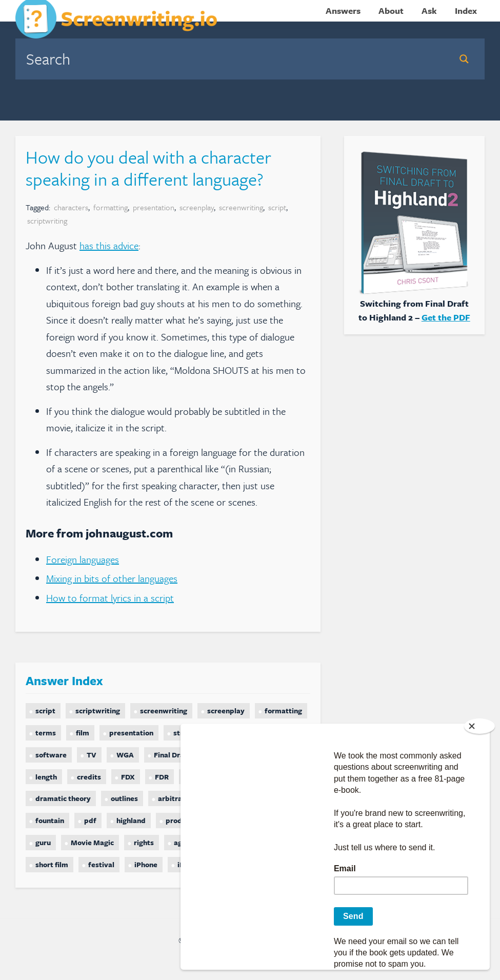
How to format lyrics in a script (110, 598)
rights (144, 842)
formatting (111, 207)
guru (43, 842)
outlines (124, 798)
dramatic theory (63, 798)
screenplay (197, 207)
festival (101, 864)
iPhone (146, 864)
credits (89, 777)
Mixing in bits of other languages (112, 578)
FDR (162, 777)
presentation (154, 207)
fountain (50, 820)
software (51, 755)
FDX (128, 777)
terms (46, 733)
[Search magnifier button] (464, 59)
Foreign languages (83, 559)
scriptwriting (47, 221)
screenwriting (241, 207)
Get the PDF (446, 317)
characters (71, 207)
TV (92, 755)
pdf (90, 820)
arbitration (177, 798)
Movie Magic (92, 842)
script (277, 207)
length (46, 777)
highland (131, 820)
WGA (125, 755)
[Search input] (233, 58)
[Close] (479, 726)
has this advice (109, 245)
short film (52, 864)
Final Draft (172, 755)
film (83, 733)
